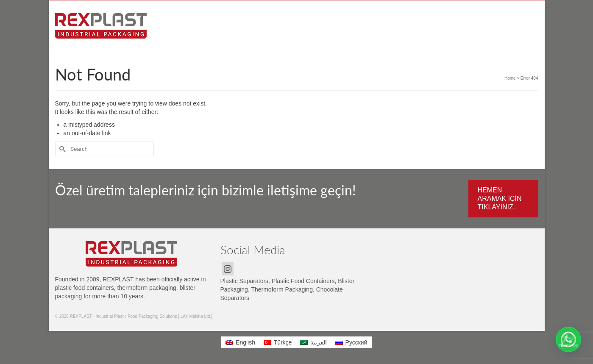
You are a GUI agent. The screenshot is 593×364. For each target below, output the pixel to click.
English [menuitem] (245, 342)
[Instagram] (228, 269)
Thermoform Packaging (282, 289)
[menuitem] (240, 342)
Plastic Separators (245, 281)
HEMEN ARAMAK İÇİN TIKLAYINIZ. (500, 199)
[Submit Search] (61, 149)
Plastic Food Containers (303, 281)
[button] (568, 339)
